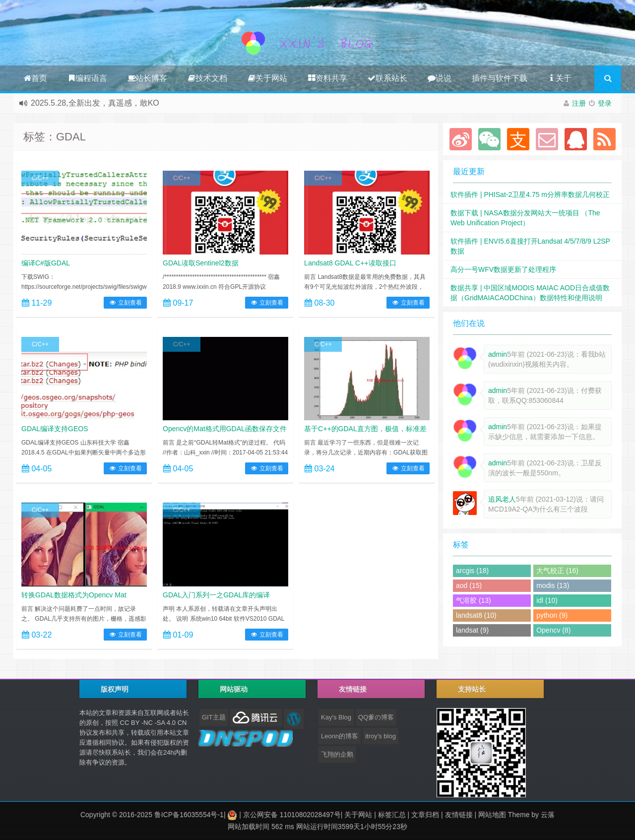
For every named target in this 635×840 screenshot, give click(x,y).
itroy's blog (381, 736)
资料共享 (327, 78)
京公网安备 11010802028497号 (292, 815)
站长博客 (147, 78)
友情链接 (459, 815)
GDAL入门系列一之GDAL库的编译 (216, 595)
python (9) (552, 615)
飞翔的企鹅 (337, 754)
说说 (440, 78)
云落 (548, 815)
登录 (605, 103)
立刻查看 (125, 303)
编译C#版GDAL (46, 263)
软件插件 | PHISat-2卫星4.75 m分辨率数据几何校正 (530, 194)
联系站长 (387, 78)
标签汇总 (392, 815)
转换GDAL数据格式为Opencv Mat (74, 595)
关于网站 (267, 78)
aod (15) (469, 585)
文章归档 (425, 815)
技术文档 (207, 78)
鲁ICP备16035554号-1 (189, 815)
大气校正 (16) (557, 571)
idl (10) (547, 600)
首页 (35, 78)
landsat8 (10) (476, 615)
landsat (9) (472, 630)
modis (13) (553, 585)
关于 (560, 78)
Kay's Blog (336, 717)
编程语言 (87, 78)
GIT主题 (214, 717)
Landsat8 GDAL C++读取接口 (350, 263)
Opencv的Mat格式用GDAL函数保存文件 (225, 429)
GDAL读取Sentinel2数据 (201, 263)
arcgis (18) (472, 571)
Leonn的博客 (340, 736)
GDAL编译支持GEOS (55, 429)
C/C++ (40, 178)
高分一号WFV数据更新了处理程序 (503, 269)
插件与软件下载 (500, 78)
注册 (579, 103)
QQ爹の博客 (376, 717)
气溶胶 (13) (474, 600)
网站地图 (492, 815)
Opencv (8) (553, 630)
